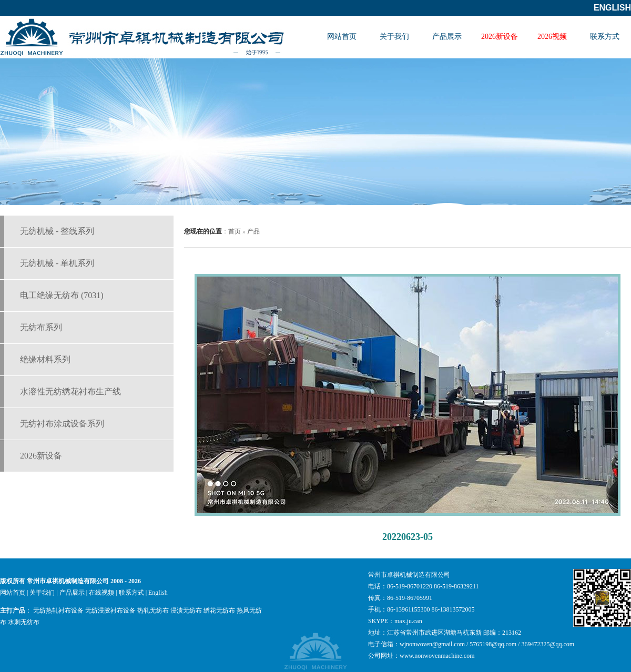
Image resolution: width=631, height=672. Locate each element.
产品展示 (447, 37)
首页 (235, 231)
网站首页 (342, 37)
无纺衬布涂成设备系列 (62, 424)
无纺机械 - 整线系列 (57, 231)
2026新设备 (500, 37)
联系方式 (605, 37)
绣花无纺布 (219, 610)
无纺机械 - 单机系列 (57, 263)
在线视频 (101, 593)
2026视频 (552, 37)
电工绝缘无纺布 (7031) (62, 295)
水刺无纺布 (24, 622)
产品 (253, 231)
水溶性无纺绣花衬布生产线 (70, 391)
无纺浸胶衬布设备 (110, 610)
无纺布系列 (41, 327)
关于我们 (394, 37)
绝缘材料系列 (45, 359)
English (612, 8)
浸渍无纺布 (186, 610)
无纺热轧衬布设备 (58, 610)
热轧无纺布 (153, 610)
